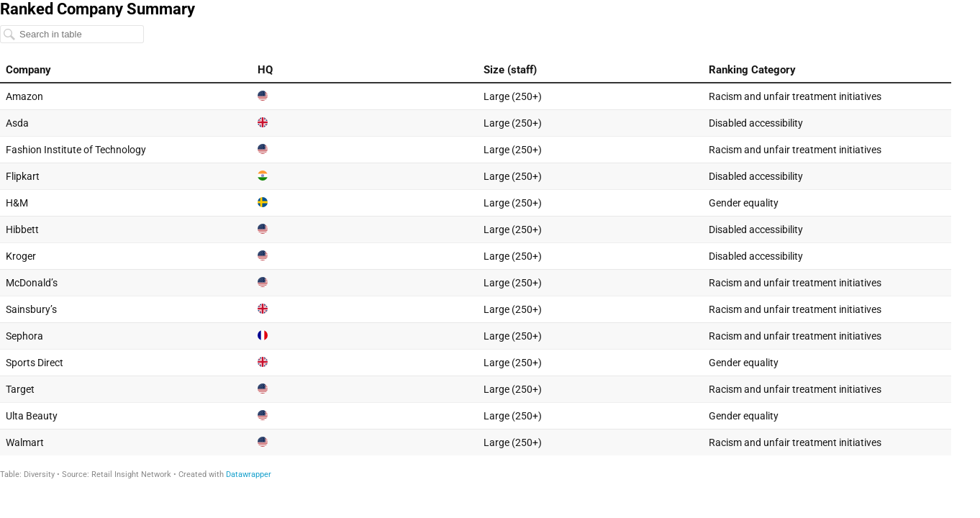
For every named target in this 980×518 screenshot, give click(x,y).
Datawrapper (249, 474)
